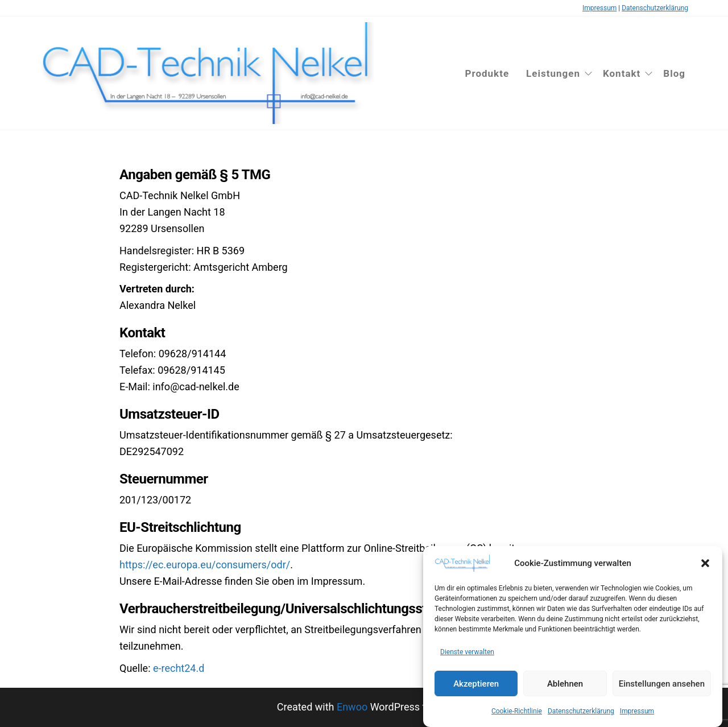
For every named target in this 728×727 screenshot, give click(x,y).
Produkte (487, 73)
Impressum (637, 711)
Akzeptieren (476, 684)
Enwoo (352, 707)
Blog (674, 73)
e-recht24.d (179, 668)
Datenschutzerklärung (581, 711)
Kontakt (622, 73)
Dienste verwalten (467, 652)
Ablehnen (565, 684)
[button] (705, 563)
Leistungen (553, 73)
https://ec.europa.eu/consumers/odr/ (205, 565)
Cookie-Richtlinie (517, 711)
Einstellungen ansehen (662, 684)
